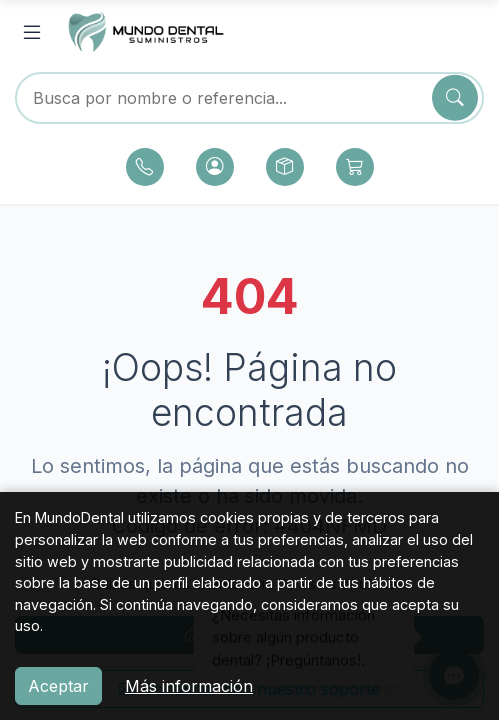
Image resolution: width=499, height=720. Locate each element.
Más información (189, 686)
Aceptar (58, 686)
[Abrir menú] (32, 33)
